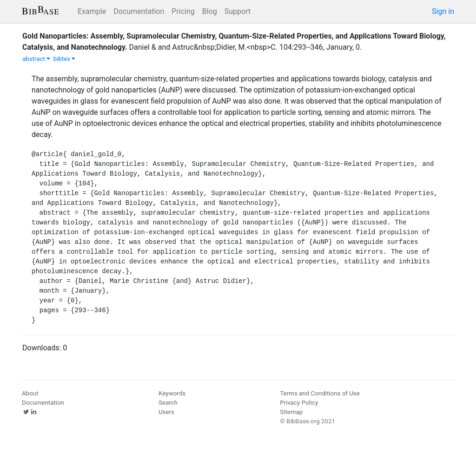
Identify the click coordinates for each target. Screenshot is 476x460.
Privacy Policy (299, 403)
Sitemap (291, 412)
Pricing (183, 11)
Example (92, 11)
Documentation (139, 11)
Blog (210, 11)
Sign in (443, 11)
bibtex (65, 59)
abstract (36, 59)
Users (166, 412)
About (30, 393)
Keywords (172, 393)
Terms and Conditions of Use (320, 393)
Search (168, 403)
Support (238, 11)
